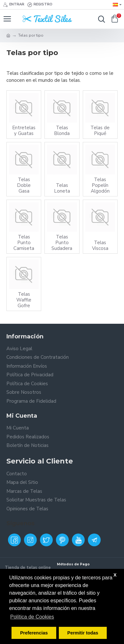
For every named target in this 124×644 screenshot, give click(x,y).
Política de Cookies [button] (32, 617)
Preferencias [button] (34, 633)
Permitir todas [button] (83, 633)
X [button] (115, 575)
